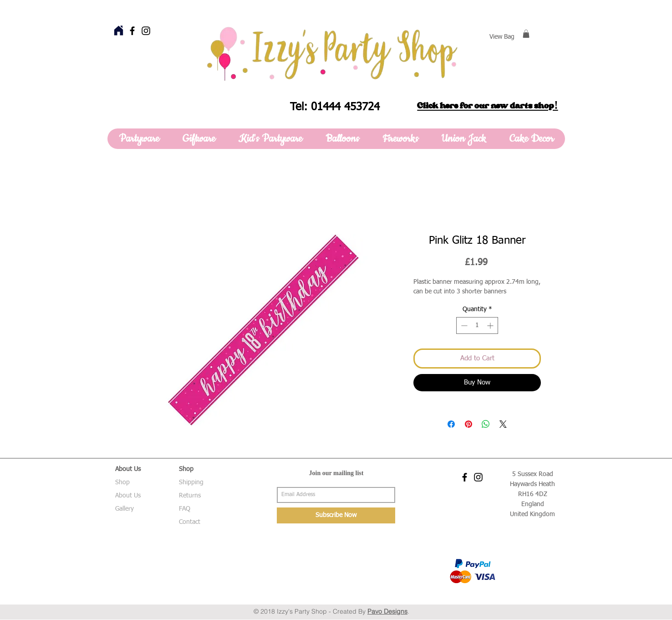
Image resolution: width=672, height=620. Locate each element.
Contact (190, 522)
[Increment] (491, 325)
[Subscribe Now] (336, 515)
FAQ (185, 509)
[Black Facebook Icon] (132, 31)
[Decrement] (463, 325)
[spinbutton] (477, 325)
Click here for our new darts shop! (487, 106)
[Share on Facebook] (451, 424)
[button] (526, 34)
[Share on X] (503, 424)
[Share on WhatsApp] (486, 424)
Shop (122, 482)
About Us (128, 496)
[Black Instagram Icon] (146, 31)
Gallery (125, 509)
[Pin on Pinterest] (468, 424)
